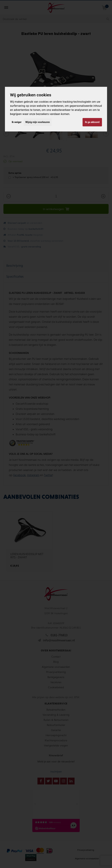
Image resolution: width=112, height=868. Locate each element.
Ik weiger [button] (17, 122)
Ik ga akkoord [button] (92, 122)
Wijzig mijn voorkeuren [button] (38, 122)
